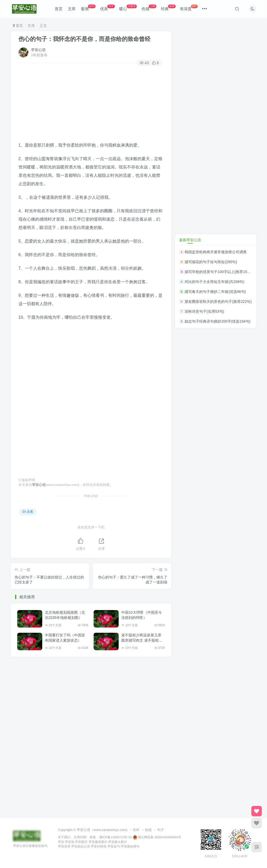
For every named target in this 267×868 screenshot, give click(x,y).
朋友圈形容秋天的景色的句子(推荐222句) (218, 302)
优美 (107, 8)
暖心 (128, 8)
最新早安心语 (190, 240)
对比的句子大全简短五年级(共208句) (214, 282)
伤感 (149, 8)
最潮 (88, 8)
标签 (93, 837)
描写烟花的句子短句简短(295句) (211, 262)
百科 (136, 830)
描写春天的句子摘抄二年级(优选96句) (215, 292)
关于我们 (64, 837)
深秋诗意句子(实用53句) (204, 311)
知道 (148, 830)
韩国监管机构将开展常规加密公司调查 (216, 252)
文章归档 (80, 837)
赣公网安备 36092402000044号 (157, 837)
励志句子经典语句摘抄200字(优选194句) (217, 322)
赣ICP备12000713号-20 (116, 837)
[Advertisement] (91, 105)
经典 (168, 8)
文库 (72, 9)
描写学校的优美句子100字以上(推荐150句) (219, 272)
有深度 (189, 8)
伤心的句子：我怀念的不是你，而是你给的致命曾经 (84, 39)
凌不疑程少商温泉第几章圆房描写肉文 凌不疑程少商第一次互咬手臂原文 (142, 640)
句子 (161, 830)
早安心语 (38, 50)
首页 (59, 9)
